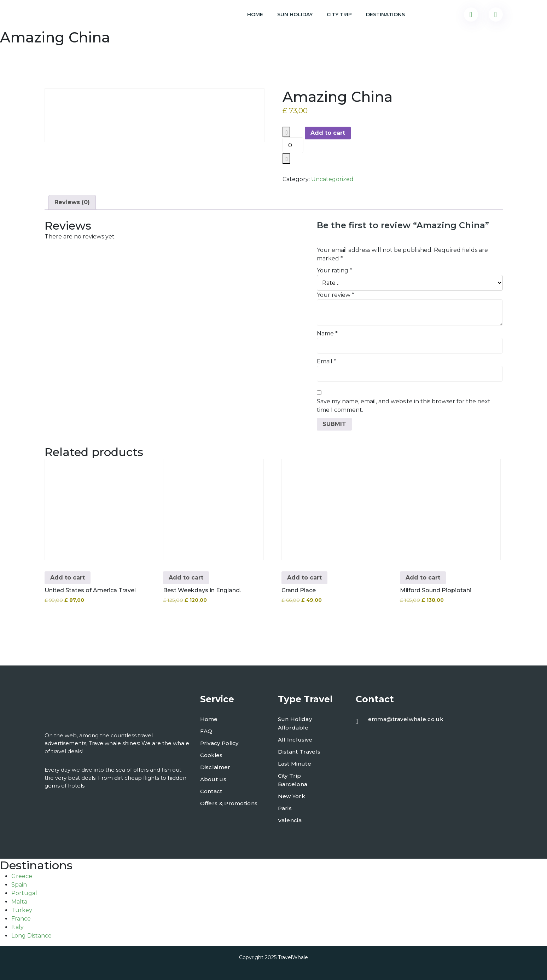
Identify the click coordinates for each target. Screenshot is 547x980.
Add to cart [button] (68, 578)
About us (213, 779)
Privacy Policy (219, 743)
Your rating (334, 270)
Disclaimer (215, 767)
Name (327, 333)
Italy (18, 927)
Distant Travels (299, 752)
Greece (22, 876)
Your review (336, 295)
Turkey (22, 910)
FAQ (206, 731)
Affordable (293, 728)
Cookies (211, 755)
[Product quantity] (293, 145)
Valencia (290, 820)
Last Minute (295, 764)
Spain (19, 885)
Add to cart (328, 133)
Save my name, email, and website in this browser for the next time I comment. (404, 406)
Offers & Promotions (229, 803)
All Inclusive (295, 740)
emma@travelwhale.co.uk (406, 719)
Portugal (24, 893)
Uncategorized (332, 179)
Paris (285, 808)
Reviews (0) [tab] (72, 202)
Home (255, 15)
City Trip (339, 15)
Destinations (385, 15)
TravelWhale (293, 957)
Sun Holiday (295, 15)
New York (292, 796)
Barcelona (293, 784)
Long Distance (31, 936)
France (21, 919)
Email (327, 361)
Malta (19, 902)
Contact (211, 791)
